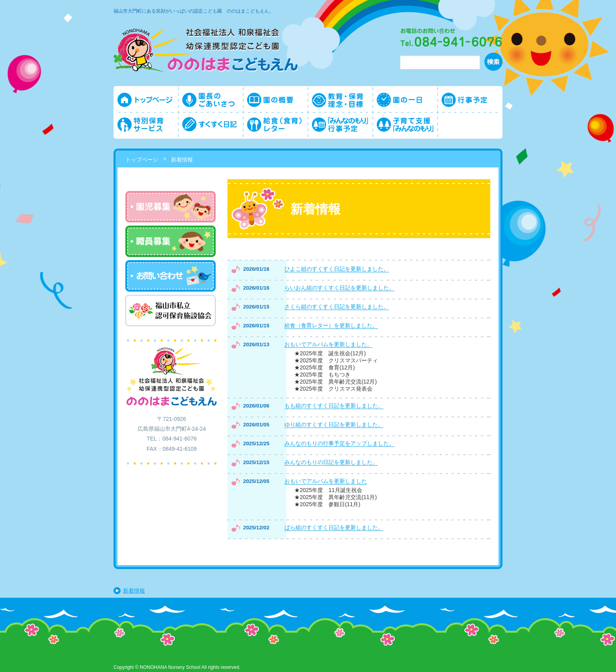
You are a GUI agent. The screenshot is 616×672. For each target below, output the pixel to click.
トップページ (142, 160)
